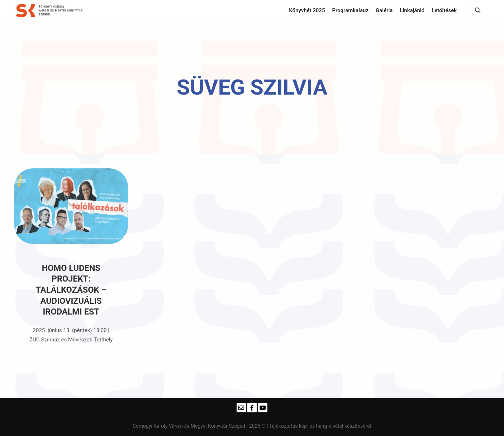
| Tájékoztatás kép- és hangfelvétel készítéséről (319, 426)
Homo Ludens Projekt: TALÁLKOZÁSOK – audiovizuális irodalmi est (71, 290)
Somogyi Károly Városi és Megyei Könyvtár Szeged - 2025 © (200, 426)
